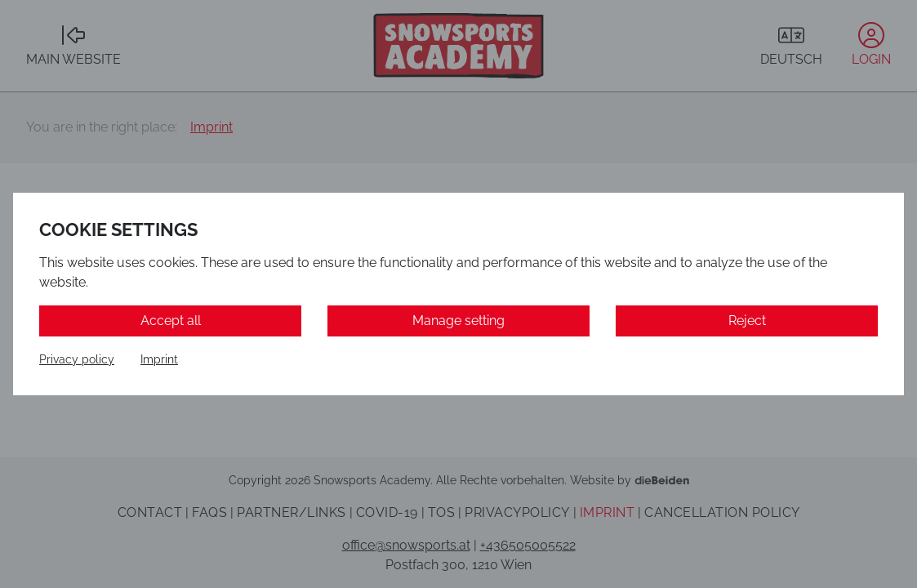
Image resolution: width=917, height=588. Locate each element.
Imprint (159, 359)
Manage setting (459, 321)
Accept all (171, 321)
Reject (747, 321)
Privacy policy (77, 359)
